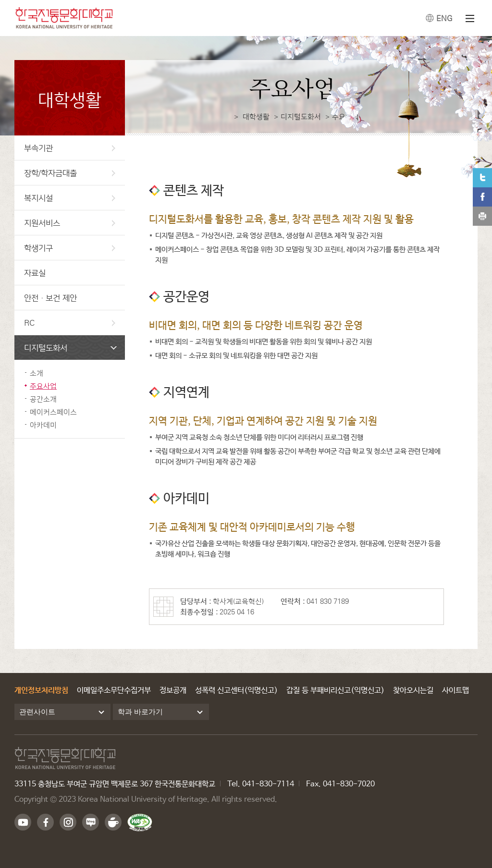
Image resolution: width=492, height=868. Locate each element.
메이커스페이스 (53, 412)
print (482, 216)
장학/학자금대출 (70, 173)
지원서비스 (70, 223)
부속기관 (70, 148)
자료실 (35, 273)
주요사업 (43, 386)
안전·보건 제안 (50, 298)
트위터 (482, 178)
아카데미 (43, 425)
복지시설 (70, 198)
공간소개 (43, 399)
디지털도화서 (70, 348)
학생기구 (70, 248)
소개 (37, 373)
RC (70, 323)
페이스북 (482, 197)
